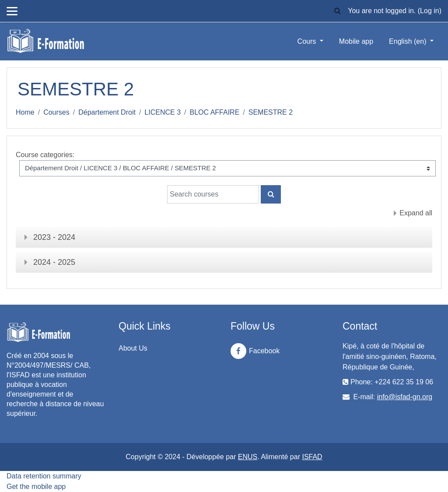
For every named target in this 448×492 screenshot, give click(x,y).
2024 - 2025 (54, 262)
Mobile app (356, 41)
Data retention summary (44, 476)
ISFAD (312, 457)
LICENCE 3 (163, 112)
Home (25, 112)
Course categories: (45, 155)
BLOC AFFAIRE (215, 112)
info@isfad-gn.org (405, 397)
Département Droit (107, 112)
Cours (308, 41)
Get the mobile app (36, 487)
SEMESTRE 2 (271, 112)
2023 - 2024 (54, 237)
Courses (56, 112)
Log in (430, 11)
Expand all (416, 213)
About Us (133, 348)
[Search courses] (213, 194)
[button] (337, 11)
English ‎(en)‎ (409, 41)
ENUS (248, 457)
